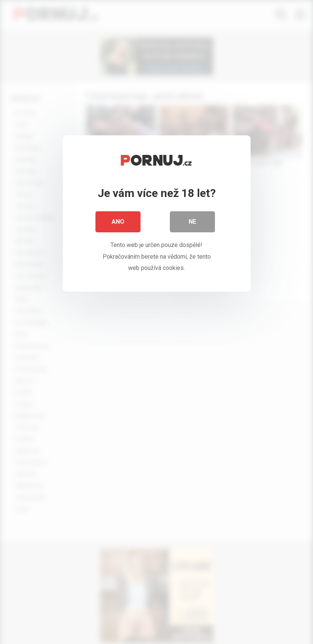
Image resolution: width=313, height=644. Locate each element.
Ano (118, 222)
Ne (192, 222)
